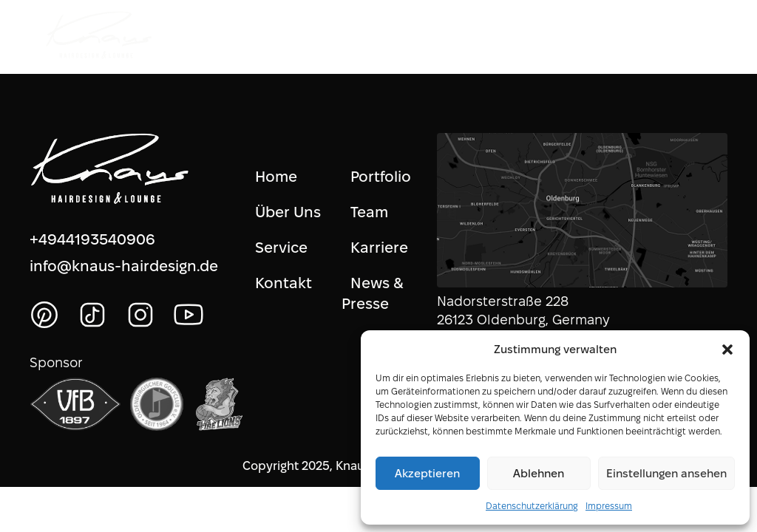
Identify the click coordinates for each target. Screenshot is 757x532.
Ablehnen (539, 473)
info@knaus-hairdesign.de (124, 266)
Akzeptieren (427, 473)
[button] (727, 349)
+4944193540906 (92, 239)
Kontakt (284, 283)
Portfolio (381, 177)
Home (276, 177)
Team (369, 212)
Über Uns (288, 212)
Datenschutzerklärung (532, 506)
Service (281, 248)
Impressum (609, 506)
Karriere (379, 248)
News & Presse (373, 293)
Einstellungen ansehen (666, 473)
